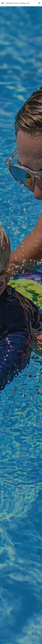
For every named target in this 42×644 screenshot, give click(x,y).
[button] (3, 3)
